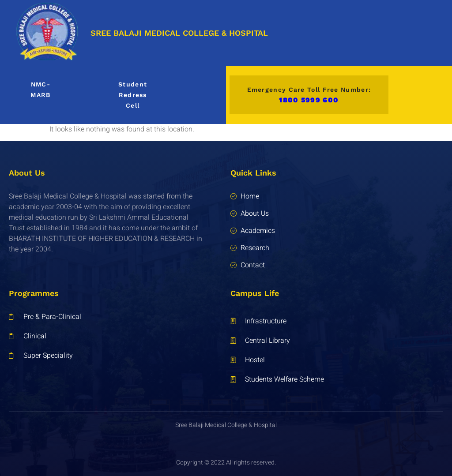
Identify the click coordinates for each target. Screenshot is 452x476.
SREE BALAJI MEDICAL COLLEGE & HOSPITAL (179, 33)
